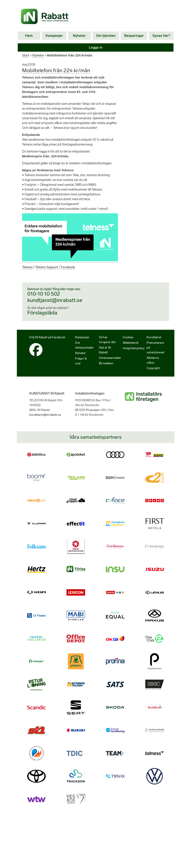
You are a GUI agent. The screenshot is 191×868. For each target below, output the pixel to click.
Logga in (95, 47)
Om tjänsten (106, 36)
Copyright (153, 373)
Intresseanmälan (110, 363)
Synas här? (161, 36)
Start (26, 55)
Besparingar (134, 36)
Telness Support (47, 272)
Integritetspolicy (133, 353)
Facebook (69, 272)
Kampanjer (55, 36)
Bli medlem (106, 368)
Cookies (128, 342)
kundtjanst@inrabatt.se (54, 305)
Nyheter (80, 36)
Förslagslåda (42, 317)
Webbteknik (131, 348)
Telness (28, 272)
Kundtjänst (154, 342)
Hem (29, 36)
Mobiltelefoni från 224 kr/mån (56, 70)
